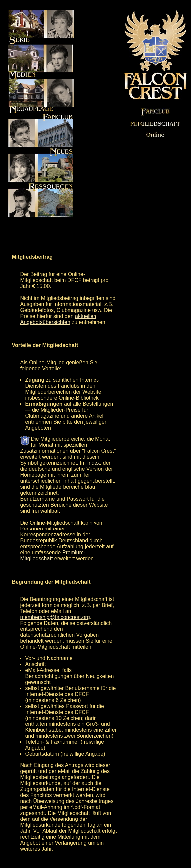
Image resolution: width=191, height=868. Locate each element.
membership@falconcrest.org (55, 617)
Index (93, 463)
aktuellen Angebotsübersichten (58, 319)
